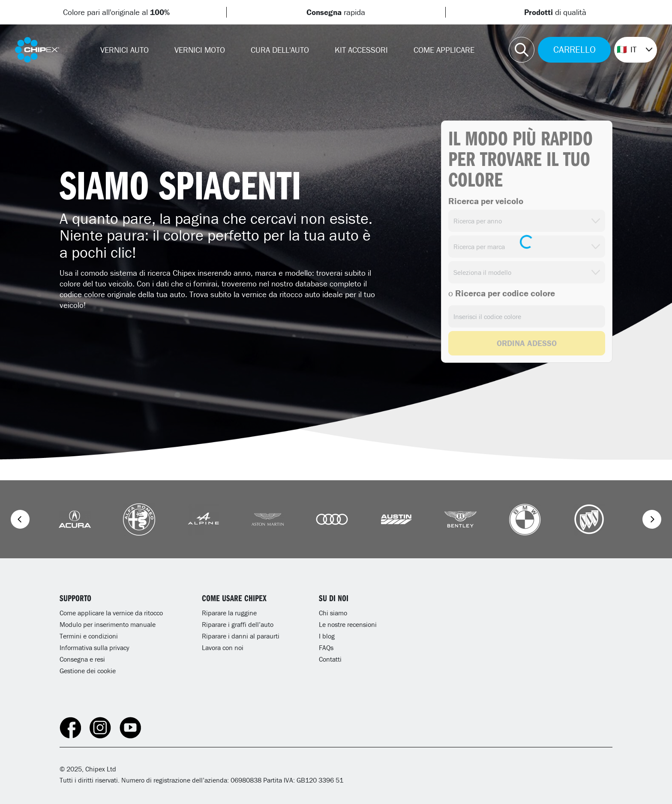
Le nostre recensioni (348, 624)
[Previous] (20, 519)
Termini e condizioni (89, 636)
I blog (327, 636)
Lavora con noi (223, 647)
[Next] (652, 519)
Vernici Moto (200, 50)
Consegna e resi (82, 659)
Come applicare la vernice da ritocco (111, 613)
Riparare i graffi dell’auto (238, 624)
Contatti (330, 659)
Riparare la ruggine (229, 613)
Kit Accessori (361, 50)
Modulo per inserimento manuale (108, 624)
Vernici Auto (124, 50)
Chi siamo (333, 613)
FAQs (326, 647)
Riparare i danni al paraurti (241, 636)
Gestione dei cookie (88, 671)
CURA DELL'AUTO (280, 50)
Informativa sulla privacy (94, 647)
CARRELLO (574, 50)
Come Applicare (444, 50)
